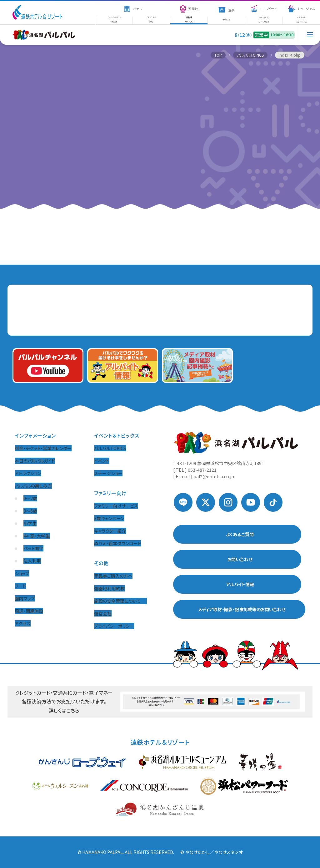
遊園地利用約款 (109, 588)
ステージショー (108, 473)
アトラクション (28, 473)
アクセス (23, 623)
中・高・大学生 (37, 536)
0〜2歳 (30, 498)
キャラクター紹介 (110, 531)
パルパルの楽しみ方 (33, 486)
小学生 (30, 523)
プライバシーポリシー (114, 626)
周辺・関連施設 (29, 611)
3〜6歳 (30, 511)
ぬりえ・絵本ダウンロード (118, 543)
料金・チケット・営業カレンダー (43, 448)
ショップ (22, 573)
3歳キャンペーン (109, 518)
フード (20, 586)
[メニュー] (310, 41)
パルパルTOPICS (110, 448)
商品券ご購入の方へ (113, 576)
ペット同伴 (33, 548)
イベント (102, 461)
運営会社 (103, 613)
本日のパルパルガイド (35, 461)
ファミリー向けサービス (116, 506)
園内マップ (25, 598)
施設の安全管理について (120, 601)
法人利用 (32, 561)
